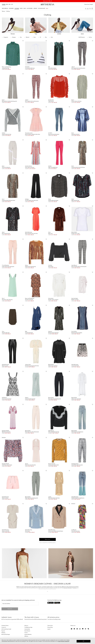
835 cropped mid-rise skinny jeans (78, 68)
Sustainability (27, 629)
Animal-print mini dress (7, 399)
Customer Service (5, 626)
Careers (26, 633)
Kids (10, 4)
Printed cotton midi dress (76, 101)
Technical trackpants (6, 167)
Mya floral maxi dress (6, 432)
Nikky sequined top (75, 200)
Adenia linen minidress (53, 366)
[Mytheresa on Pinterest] (77, 629)
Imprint (49, 629)
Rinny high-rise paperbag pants (55, 399)
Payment (3, 631)
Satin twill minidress (52, 68)
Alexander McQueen (68, 588)
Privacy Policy (50, 627)
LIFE (12, 4)
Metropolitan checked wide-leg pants (9, 101)
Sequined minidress (75, 134)
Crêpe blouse (51, 101)
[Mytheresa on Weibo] (86, 629)
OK (84, 641)
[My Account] (88, 8)
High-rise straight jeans (53, 167)
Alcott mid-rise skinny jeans (54, 134)
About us (26, 626)
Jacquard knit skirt (75, 366)
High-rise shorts (5, 498)
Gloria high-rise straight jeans (77, 432)
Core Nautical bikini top (30, 68)
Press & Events (27, 631)
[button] (48, 591)
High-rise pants (5, 366)
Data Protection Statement (64, 641)
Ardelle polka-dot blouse (53, 200)
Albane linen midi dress (76, 399)
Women (4, 4)
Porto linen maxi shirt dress (30, 465)
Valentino (75, 588)
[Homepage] (47, 4)
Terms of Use (50, 626)
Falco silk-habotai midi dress (54, 498)
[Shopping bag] (92, 8)
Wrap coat (50, 234)
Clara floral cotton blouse (7, 465)
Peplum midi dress (6, 531)
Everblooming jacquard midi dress (32, 366)
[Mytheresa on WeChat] (88, 629)
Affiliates (26, 636)
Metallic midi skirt (75, 300)
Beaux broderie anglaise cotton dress (33, 134)
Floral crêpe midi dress (30, 167)
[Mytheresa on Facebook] (74, 629)
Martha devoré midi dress (53, 333)
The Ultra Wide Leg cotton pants (32, 200)
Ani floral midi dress (29, 300)
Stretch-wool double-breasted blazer (56, 531)
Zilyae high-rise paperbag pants (32, 498)
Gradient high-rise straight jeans (78, 498)
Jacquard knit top (6, 68)
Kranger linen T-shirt (76, 234)
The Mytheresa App (28, 627)
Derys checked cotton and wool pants (79, 267)
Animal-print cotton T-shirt (54, 465)
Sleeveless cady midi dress (7, 300)
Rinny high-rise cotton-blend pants (32, 432)
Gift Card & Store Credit (6, 629)
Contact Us (4, 627)
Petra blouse (51, 267)
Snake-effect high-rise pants (77, 465)
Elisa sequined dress (6, 234)
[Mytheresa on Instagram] (80, 629)
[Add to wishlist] (23, 40)
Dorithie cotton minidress (53, 300)
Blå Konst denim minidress (77, 333)
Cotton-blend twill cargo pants (8, 267)
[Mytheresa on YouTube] (83, 629)
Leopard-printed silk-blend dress (8, 200)
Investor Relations (28, 634)
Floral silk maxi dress (76, 531)
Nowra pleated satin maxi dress (31, 234)
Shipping (3, 633)
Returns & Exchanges (6, 634)
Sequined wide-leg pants (30, 399)
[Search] (86, 8)
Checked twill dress (29, 333)
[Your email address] (20, 604)
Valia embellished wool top (54, 432)
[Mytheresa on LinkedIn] (72, 629)
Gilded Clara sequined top (30, 267)
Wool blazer (28, 531)
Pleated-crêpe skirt (6, 333)
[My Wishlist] (90, 9)
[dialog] (47, 641)
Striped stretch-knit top (7, 134)
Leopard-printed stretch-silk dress (78, 167)
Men (7, 4)
